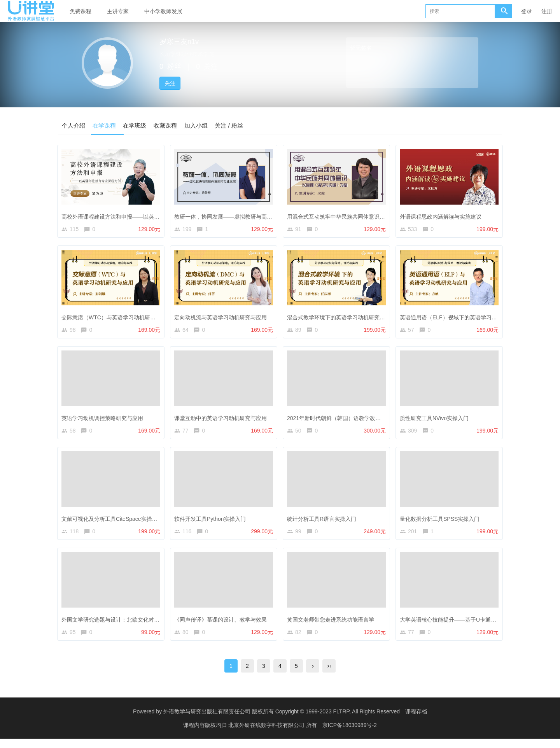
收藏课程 (173, 125)
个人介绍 (75, 125)
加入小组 (205, 125)
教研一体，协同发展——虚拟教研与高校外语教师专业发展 (247, 215)
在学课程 (107, 125)
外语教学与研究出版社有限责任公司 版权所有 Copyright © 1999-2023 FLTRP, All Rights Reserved (282, 721)
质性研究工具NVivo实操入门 (436, 420)
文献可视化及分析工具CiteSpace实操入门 (114, 523)
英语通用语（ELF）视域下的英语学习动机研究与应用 (467, 318)
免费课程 (80, 11)
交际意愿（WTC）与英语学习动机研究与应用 (119, 318)
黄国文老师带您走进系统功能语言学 (332, 625)
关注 (170, 83)
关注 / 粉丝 (241, 125)
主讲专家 (118, 11)
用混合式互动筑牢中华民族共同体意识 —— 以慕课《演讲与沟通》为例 (375, 215)
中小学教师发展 (163, 11)
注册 (547, 11)
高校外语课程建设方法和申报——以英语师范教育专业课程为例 (140, 215)
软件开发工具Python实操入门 (212, 523)
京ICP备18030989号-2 (350, 734)
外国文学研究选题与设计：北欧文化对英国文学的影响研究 (134, 625)
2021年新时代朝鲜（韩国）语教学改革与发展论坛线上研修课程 (366, 420)
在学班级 (140, 125)
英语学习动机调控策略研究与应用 (104, 420)
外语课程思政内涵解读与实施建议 (443, 215)
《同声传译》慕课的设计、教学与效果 (222, 625)
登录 (527, 11)
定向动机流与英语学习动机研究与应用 (222, 318)
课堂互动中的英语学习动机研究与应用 (222, 420)
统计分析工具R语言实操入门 (324, 523)
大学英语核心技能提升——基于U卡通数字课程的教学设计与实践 (480, 625)
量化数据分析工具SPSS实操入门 (442, 523)
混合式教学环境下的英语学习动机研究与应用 (343, 318)
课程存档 (416, 721)
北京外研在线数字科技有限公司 (267, 734)
